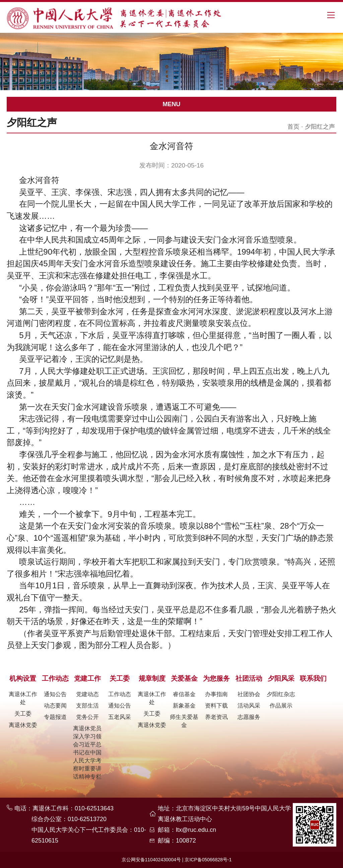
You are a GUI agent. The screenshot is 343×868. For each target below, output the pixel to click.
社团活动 (249, 678)
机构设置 (23, 678)
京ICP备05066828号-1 (208, 860)
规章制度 (152, 678)
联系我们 (313, 678)
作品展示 (281, 706)
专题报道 (55, 717)
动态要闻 (55, 706)
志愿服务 (249, 717)
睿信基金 (184, 694)
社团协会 (249, 694)
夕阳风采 (281, 678)
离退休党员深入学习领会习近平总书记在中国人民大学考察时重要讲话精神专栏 (87, 753)
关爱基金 (184, 678)
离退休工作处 (23, 698)
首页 (293, 127)
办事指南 (216, 694)
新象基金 (184, 706)
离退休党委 (23, 725)
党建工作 (87, 678)
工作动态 (55, 678)
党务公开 (87, 717)
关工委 (23, 714)
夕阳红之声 (320, 127)
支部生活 (87, 706)
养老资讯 (216, 717)
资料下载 (216, 706)
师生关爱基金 (184, 721)
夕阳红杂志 (281, 694)
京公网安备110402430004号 (151, 860)
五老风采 (120, 717)
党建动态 (87, 694)
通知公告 (55, 694)
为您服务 (216, 678)
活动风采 (249, 706)
